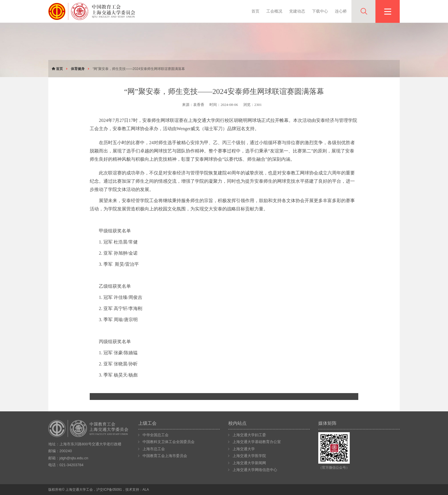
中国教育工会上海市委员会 (165, 456)
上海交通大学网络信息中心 (255, 470)
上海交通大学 (244, 449)
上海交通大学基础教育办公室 (257, 442)
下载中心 (320, 11)
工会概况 (274, 11)
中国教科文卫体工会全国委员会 (169, 442)
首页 (255, 11)
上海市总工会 (154, 449)
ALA (146, 490)
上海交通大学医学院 (249, 456)
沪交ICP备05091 (109, 490)
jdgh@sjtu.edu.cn (74, 458)
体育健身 (78, 69)
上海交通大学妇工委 (249, 435)
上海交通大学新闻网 (249, 463)
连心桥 (341, 11)
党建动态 (297, 11)
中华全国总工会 (156, 435)
